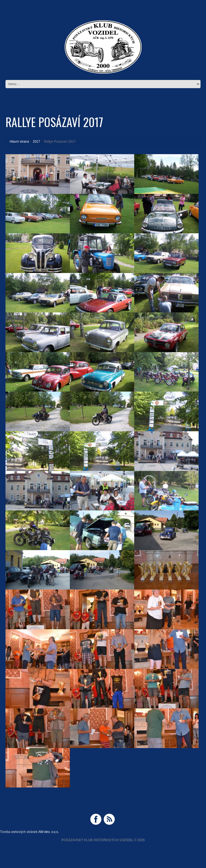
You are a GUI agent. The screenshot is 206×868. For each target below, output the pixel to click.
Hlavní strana (19, 142)
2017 (37, 142)
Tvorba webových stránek (19, 832)
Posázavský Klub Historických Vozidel (97, 840)
